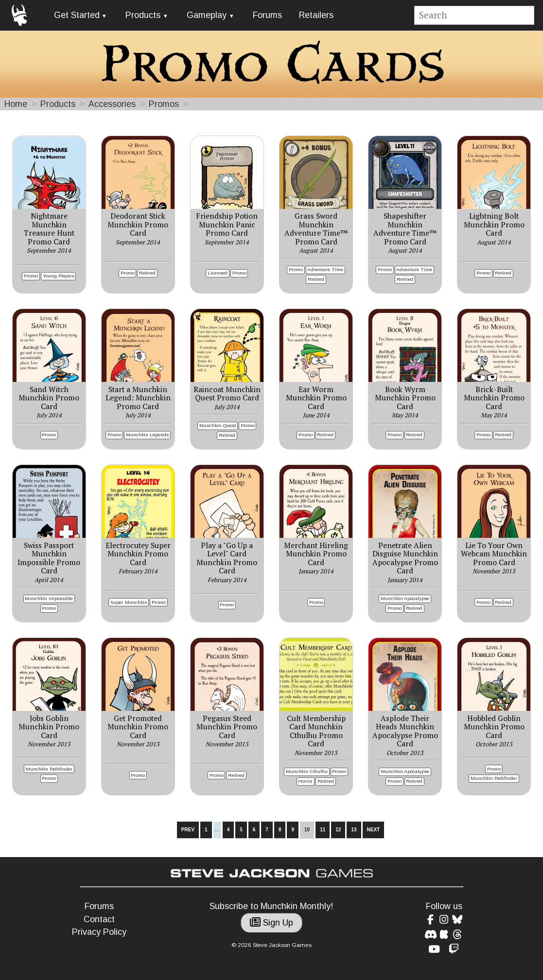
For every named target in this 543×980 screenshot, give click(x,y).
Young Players (59, 276)
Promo (31, 276)
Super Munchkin (129, 602)
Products (143, 15)
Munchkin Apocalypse (405, 598)
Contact (99, 919)
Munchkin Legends (147, 435)
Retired (147, 273)
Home (16, 104)
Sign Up (271, 923)
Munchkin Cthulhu (307, 771)
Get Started (77, 15)
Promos (164, 104)
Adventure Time (325, 269)
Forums (267, 15)
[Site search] (474, 15)
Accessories (112, 104)
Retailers (316, 15)
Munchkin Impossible (49, 598)
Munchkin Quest (218, 425)
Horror (305, 781)
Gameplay (207, 15)
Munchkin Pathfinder (49, 769)
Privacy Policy (99, 932)
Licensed (218, 273)
